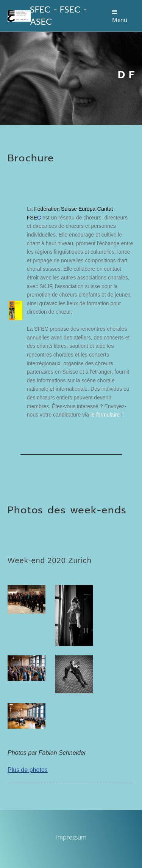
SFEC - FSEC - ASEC (58, 16)
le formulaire (106, 415)
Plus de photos (28, 770)
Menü (120, 16)
